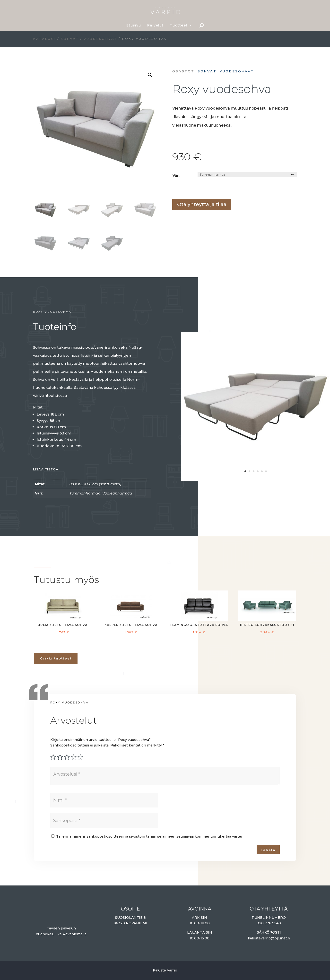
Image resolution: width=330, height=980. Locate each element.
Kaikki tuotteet (56, 658)
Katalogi (44, 39)
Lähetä (268, 850)
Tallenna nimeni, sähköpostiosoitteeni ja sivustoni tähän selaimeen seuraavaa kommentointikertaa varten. (150, 836)
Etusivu (134, 26)
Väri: (176, 175)
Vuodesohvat (100, 39)
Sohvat (70, 39)
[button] (150, 75)
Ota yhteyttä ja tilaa (202, 204)
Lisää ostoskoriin (174, 188)
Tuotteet (179, 26)
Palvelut (155, 26)
